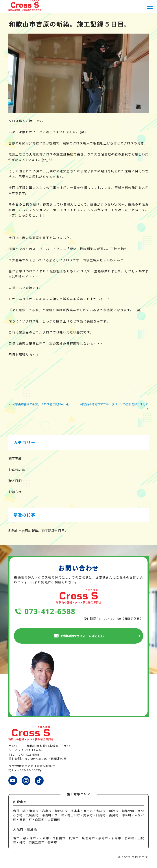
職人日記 (15, 481)
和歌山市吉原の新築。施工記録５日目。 (38, 531)
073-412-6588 (50, 611)
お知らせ (15, 492)
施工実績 (15, 458)
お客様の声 (17, 470)
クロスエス (140, 857)
